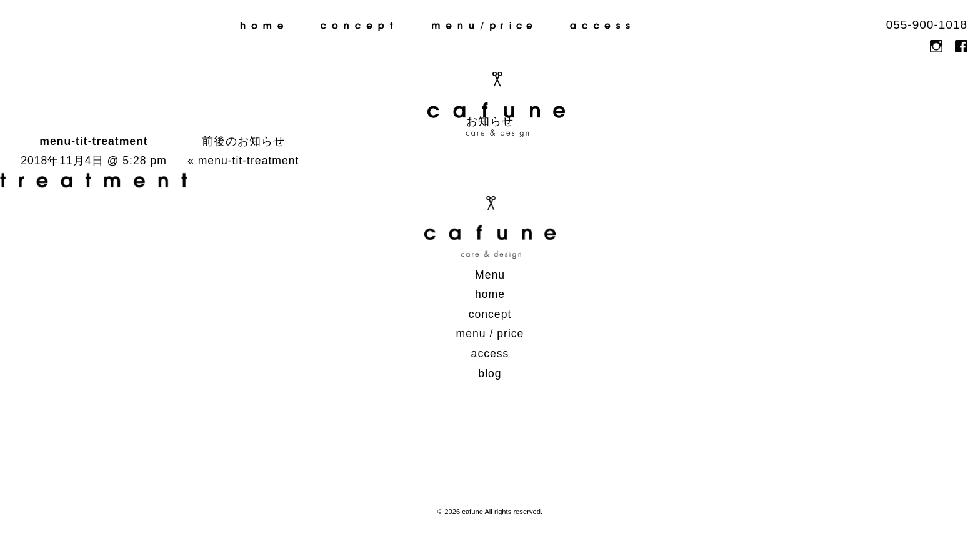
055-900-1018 (927, 25)
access (605, 26)
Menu (490, 275)
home (262, 26)
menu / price (482, 26)
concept (357, 26)
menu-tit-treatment (249, 161)
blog (708, 26)
